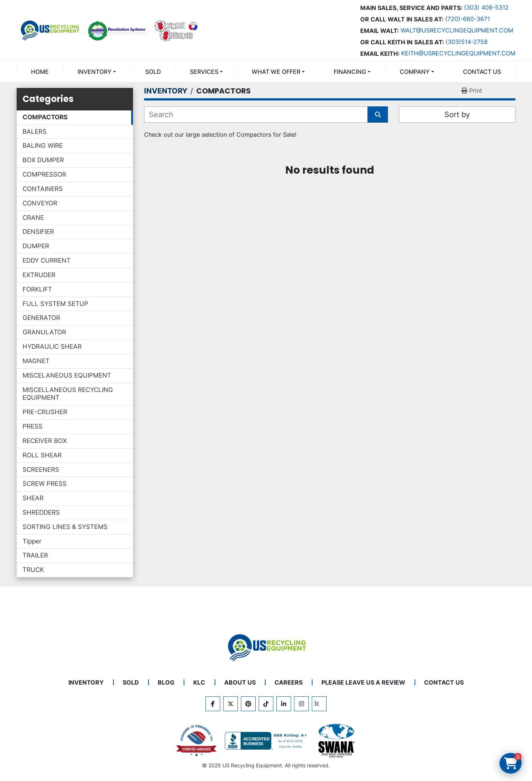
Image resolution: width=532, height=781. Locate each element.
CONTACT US (482, 72)
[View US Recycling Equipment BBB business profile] (267, 741)
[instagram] (301, 704)
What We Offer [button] (276, 72)
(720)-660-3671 (468, 19)
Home (40, 72)
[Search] (256, 115)
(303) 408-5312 (486, 7)
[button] (97, 72)
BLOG (166, 682)
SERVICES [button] (204, 72)
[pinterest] (248, 704)
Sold (153, 72)
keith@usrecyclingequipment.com (458, 53)
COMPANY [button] (415, 72)
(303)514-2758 (467, 42)
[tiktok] (266, 704)
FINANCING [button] (350, 72)
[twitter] (231, 704)
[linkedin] (284, 704)
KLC (199, 682)
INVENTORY (95, 72)
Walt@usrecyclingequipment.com (457, 30)
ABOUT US (240, 682)
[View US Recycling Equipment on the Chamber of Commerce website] (197, 741)
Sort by (457, 115)
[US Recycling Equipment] (266, 647)
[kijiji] (319, 704)
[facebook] (213, 704)
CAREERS (289, 682)
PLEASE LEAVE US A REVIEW (363, 682)
